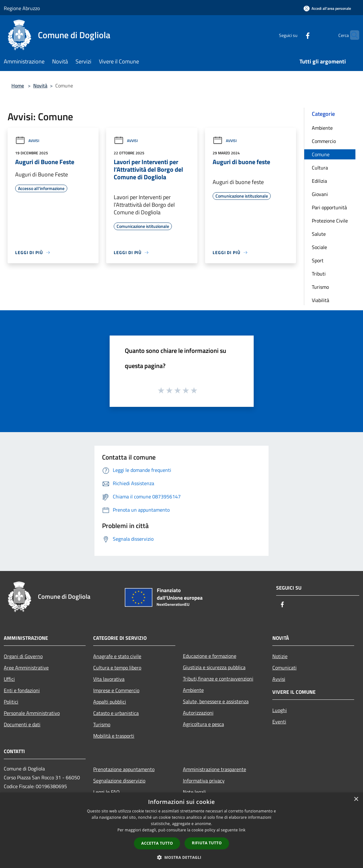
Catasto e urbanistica (116, 713)
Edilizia (319, 181)
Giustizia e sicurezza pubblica (214, 667)
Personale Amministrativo (32, 713)
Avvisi (27, 141)
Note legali (194, 792)
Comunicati (284, 668)
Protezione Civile (330, 221)
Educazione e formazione (210, 656)
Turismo (320, 287)
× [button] (356, 799)
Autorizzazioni (198, 713)
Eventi (279, 722)
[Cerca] (352, 35)
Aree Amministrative (26, 668)
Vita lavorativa (109, 679)
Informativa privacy (204, 781)
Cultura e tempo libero (117, 668)
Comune (321, 154)
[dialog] (181, 830)
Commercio (324, 141)
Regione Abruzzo (22, 8)
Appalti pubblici (110, 702)
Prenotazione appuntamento (124, 769)
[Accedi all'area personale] (327, 8)
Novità (40, 86)
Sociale (319, 247)
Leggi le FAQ (106, 792)
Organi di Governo (23, 656)
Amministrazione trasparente (215, 769)
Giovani (320, 194)
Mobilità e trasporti (114, 736)
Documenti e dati (22, 724)
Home (18, 86)
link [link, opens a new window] (242, 830)
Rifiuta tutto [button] (207, 843)
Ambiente (322, 128)
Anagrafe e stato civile (117, 656)
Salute (319, 234)
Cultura (320, 168)
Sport (318, 260)
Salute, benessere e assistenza (216, 701)
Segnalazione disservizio (119, 781)
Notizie (280, 656)
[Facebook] (295, 35)
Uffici (9, 679)
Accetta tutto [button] (157, 843)
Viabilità (321, 300)
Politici (11, 702)
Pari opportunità (329, 207)
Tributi (319, 274)
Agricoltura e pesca (203, 724)
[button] (182, 857)
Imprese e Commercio (116, 690)
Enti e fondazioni (22, 690)
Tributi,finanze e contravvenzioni (218, 679)
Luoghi (280, 710)
